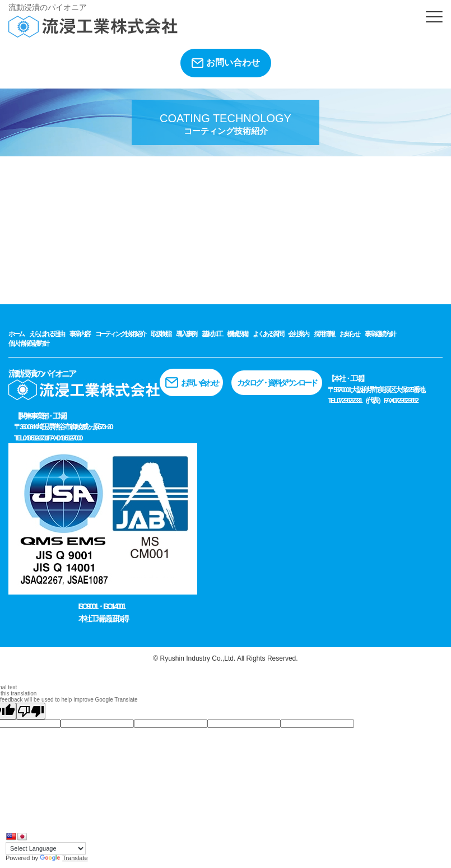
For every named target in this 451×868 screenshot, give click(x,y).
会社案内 (298, 334)
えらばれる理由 (47, 334)
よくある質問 (268, 334)
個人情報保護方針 (28, 344)
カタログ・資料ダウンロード (277, 383)
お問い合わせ (226, 63)
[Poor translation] (31, 711)
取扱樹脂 (161, 334)
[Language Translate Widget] (46, 848)
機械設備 (237, 334)
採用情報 (324, 334)
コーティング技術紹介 (120, 334)
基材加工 (212, 334)
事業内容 (80, 334)
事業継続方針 (380, 334)
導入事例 (186, 334)
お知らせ (350, 334)
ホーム (16, 334)
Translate (64, 858)
